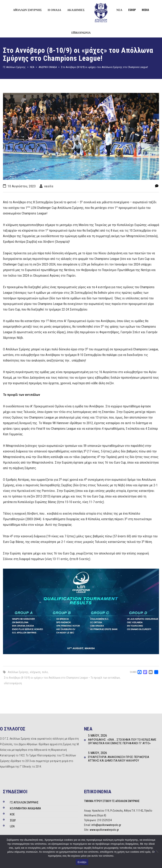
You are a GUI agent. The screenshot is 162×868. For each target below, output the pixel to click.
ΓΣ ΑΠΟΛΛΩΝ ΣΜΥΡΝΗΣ (24, 802)
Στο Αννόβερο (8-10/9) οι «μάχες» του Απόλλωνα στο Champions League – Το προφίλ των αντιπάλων (62, 678)
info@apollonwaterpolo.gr (106, 825)
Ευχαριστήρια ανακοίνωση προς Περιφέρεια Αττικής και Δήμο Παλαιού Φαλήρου (119, 759)
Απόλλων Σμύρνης (18, 672)
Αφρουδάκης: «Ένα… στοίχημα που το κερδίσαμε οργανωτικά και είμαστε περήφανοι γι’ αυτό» (122, 741)
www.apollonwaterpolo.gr (104, 830)
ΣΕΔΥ (13, 820)
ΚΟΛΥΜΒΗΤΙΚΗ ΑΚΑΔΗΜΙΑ (25, 808)
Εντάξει (82, 862)
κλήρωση (35, 672)
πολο (45, 672)
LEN (12, 826)
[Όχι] (157, 851)
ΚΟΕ (12, 814)
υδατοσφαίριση (13, 683)
